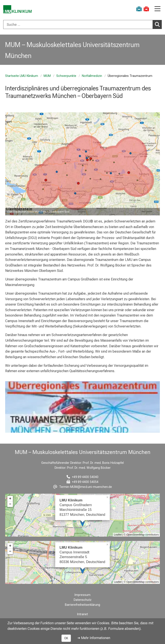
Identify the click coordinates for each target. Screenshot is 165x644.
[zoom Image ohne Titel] (82, 164)
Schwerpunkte (66, 76)
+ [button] (10, 499)
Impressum (82, 595)
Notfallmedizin (92, 76)
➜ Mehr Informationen (94, 638)
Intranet (82, 614)
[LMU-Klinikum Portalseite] (18, 10)
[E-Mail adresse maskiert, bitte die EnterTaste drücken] (83, 487)
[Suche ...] (78, 24)
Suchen (158, 24)
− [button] (10, 504)
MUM (47, 76)
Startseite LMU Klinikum (22, 76)
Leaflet (118, 535)
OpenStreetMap (135, 535)
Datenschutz (83, 600)
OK (66, 638)
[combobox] (82, 24)
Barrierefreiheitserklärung (82, 605)
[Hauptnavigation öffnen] (157, 9)
